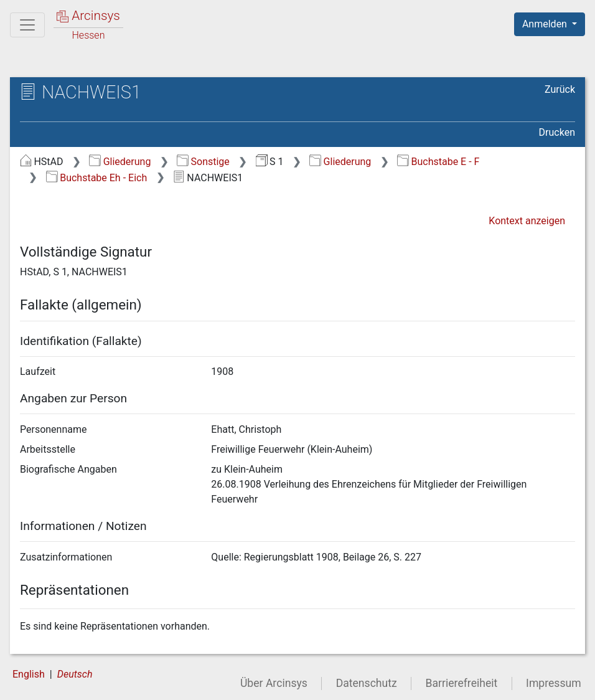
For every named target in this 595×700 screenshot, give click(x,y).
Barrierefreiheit (462, 683)
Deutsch (75, 674)
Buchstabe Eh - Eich (96, 178)
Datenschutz (367, 683)
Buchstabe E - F (438, 162)
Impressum (554, 683)
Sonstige (203, 162)
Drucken (557, 132)
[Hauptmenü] (27, 25)
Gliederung (120, 162)
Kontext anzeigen (527, 221)
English (29, 674)
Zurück (560, 89)
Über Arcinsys (274, 683)
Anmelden (546, 24)
